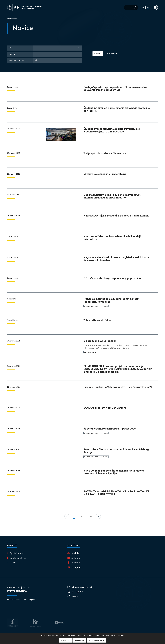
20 (90, 517)
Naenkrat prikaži (16, 60)
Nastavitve (65, 641)
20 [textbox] (36, 60)
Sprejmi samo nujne (96, 641)
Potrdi (98, 54)
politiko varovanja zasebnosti (114, 636)
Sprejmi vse (79, 641)
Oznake (12, 54)
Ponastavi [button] (112, 54)
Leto (11, 48)
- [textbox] (35, 48)
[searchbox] (35, 54)
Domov (9, 19)
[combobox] (58, 48)
